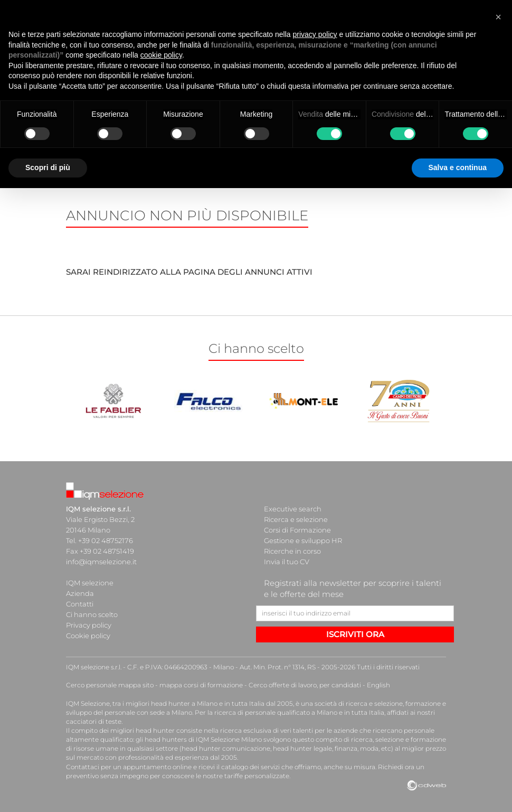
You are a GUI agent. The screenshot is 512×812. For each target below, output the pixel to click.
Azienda (80, 593)
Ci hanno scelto (92, 614)
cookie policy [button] (161, 55)
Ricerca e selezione (296, 519)
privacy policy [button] (315, 34)
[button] (498, 17)
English (378, 685)
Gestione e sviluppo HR (303, 540)
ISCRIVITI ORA (355, 634)
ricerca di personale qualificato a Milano (276, 712)
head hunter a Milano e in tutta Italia (208, 703)
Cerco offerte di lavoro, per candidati (305, 685)
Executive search (293, 509)
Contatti (80, 604)
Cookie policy (88, 636)
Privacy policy (89, 625)
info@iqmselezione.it (101, 562)
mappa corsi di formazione (201, 685)
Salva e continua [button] (458, 167)
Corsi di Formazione (297, 530)
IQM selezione (90, 583)
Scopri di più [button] (48, 167)
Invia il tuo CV (287, 562)
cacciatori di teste (94, 721)
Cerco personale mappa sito (110, 685)
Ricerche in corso (292, 551)
